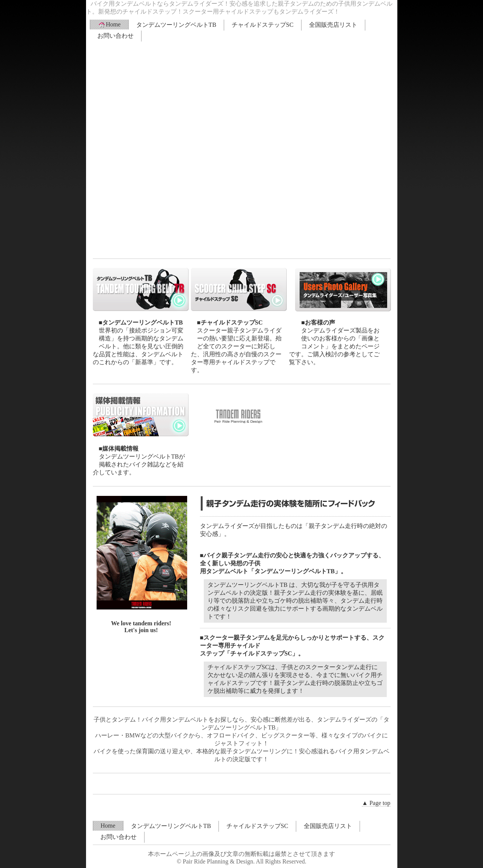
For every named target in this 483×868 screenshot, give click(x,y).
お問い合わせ (115, 36)
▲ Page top (376, 803)
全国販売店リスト (333, 25)
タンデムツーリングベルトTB (176, 25)
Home (109, 25)
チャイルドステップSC (263, 25)
